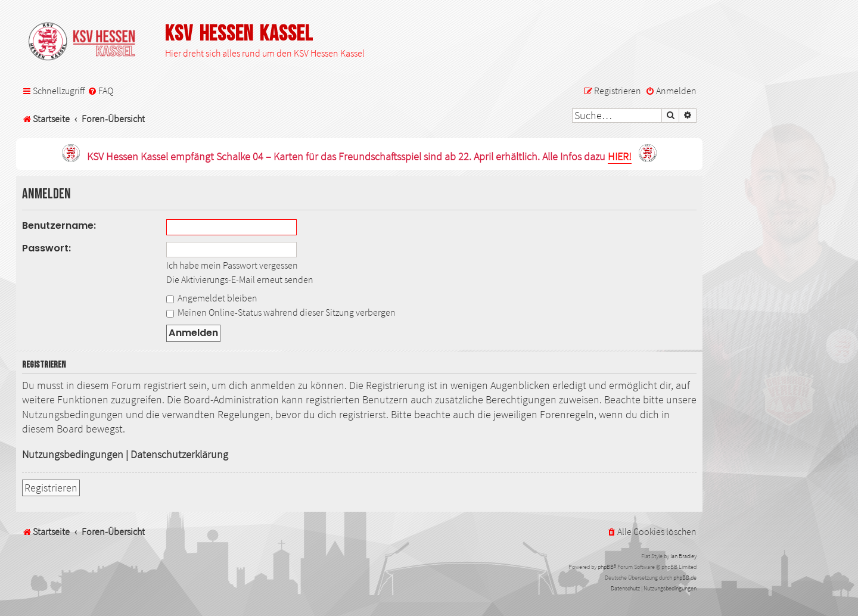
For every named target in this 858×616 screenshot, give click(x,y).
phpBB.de (685, 578)
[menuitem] (100, 91)
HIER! (620, 157)
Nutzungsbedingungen (73, 455)
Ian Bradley (683, 556)
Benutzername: (59, 225)
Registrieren (51, 488)
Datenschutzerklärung (179, 455)
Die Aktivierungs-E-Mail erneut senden (240, 279)
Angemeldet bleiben (212, 298)
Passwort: (46, 248)
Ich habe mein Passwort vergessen (232, 265)
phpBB (606, 567)
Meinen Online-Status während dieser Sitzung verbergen (281, 312)
